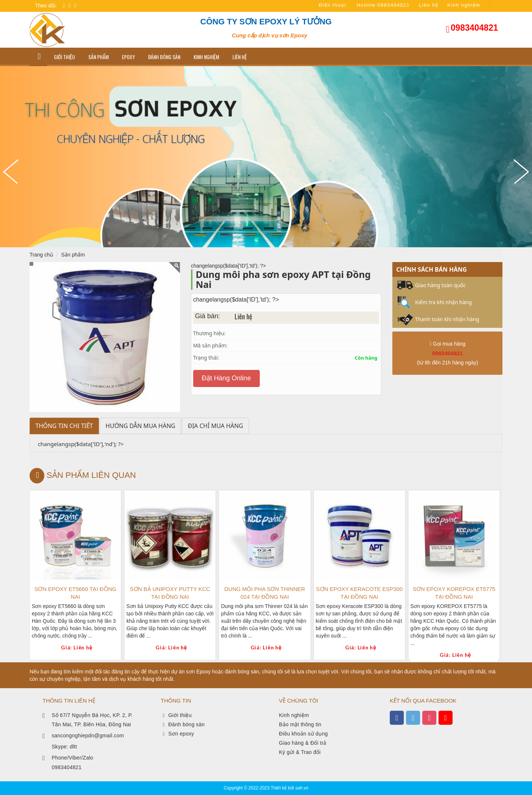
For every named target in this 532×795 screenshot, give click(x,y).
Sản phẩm (98, 57)
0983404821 (474, 28)
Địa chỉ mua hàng (215, 426)
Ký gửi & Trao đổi (300, 752)
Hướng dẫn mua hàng (141, 426)
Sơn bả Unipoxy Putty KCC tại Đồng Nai (170, 593)
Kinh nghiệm (206, 57)
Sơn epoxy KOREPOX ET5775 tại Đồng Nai (454, 593)
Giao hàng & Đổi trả (303, 743)
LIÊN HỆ (240, 57)
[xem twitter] (413, 718)
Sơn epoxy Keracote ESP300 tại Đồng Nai (359, 593)
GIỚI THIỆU (64, 57)
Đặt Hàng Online (226, 378)
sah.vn (302, 788)
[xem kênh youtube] (446, 718)
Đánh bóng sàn (164, 57)
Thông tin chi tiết (64, 426)
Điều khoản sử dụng (303, 734)
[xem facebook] (397, 718)
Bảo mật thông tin (300, 724)
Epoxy (128, 57)
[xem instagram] (429, 718)
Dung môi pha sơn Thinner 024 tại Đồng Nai (265, 593)
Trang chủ (41, 255)
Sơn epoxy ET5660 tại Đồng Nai (75, 593)
